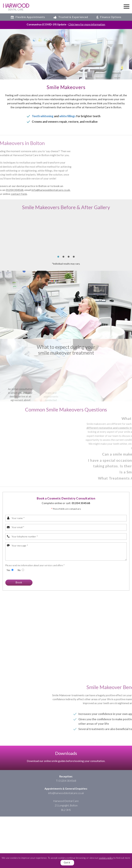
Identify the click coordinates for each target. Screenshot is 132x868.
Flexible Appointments (28, 17)
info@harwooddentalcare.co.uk (66, 793)
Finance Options (109, 17)
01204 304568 (81, 503)
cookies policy (106, 858)
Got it (67, 862)
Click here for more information (87, 24)
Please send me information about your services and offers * (35, 565)
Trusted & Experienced (71, 17)
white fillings (67, 116)
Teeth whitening (43, 116)
